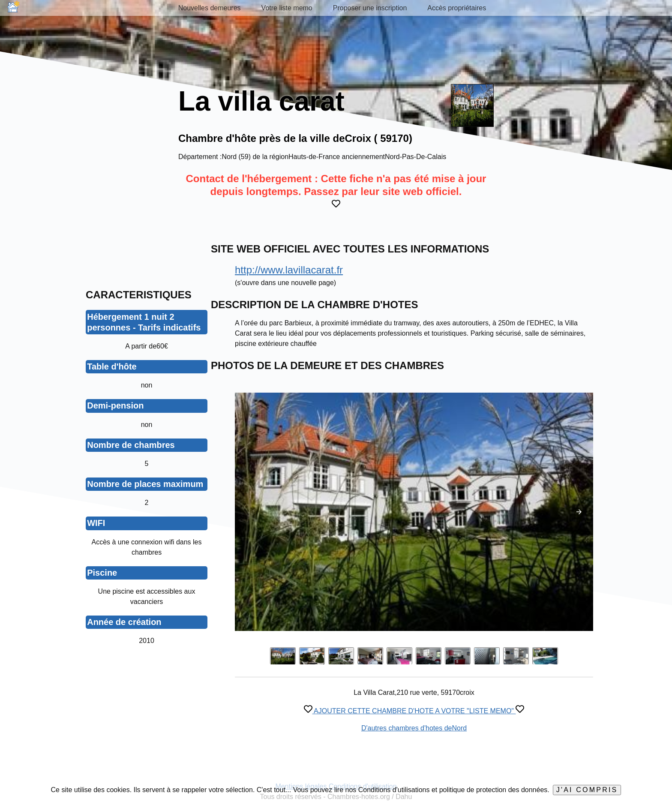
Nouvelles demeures (210, 8)
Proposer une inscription (370, 8)
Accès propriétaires (457, 8)
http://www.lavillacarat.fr (289, 270)
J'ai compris (587, 790)
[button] (579, 512)
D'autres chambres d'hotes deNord (414, 728)
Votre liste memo (287, 8)
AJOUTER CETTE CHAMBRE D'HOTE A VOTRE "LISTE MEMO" (414, 711)
